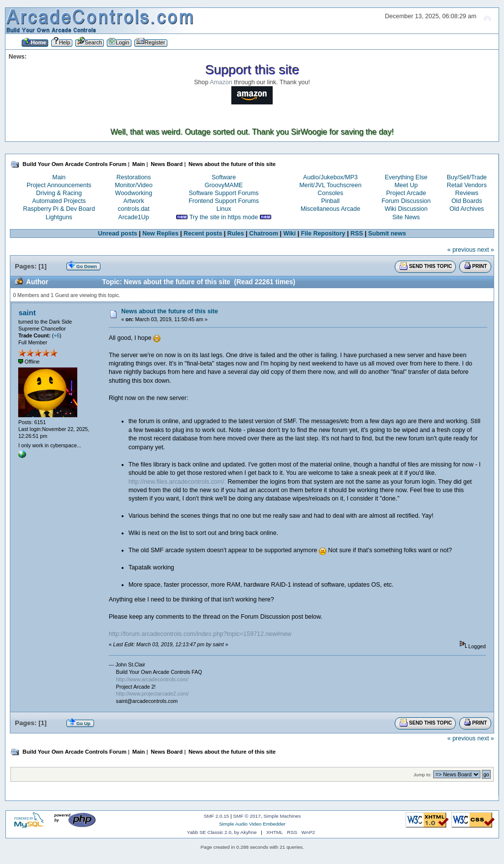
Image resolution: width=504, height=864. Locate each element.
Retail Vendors (467, 185)
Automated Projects (59, 201)
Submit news (387, 233)
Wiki (289, 233)
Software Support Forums (224, 193)
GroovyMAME (224, 185)
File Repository (323, 233)
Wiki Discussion (406, 209)
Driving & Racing (59, 193)
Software (224, 177)
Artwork (133, 201)
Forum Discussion (406, 201)
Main (59, 177)
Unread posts (118, 233)
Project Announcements (59, 185)
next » (486, 250)
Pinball (331, 201)
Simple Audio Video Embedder (252, 824)
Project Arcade (406, 193)
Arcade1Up (133, 217)
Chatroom (264, 233)
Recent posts (203, 233)
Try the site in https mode (224, 217)
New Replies (160, 233)
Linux (224, 209)
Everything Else (406, 177)
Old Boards (467, 201)
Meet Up (406, 185)
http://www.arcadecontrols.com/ (152, 679)
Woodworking (134, 193)
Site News (406, 217)
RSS (357, 233)
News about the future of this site (170, 311)
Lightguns (59, 217)
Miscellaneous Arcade (331, 209)
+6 (57, 335)
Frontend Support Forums (224, 201)
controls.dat (133, 209)
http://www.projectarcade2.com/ (153, 694)
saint (27, 313)
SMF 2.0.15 (217, 816)
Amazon (221, 82)
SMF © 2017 (247, 816)
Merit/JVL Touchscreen (330, 185)
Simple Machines (282, 816)
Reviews (467, 193)
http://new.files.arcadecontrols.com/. (177, 482)
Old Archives (467, 209)
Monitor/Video (134, 185)
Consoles (330, 193)
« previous (462, 250)
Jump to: (423, 775)
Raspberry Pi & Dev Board (59, 209)
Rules (236, 233)
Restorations (134, 177)
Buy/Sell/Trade (467, 177)
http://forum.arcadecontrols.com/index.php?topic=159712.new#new (200, 634)
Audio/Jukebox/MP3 (331, 177)
